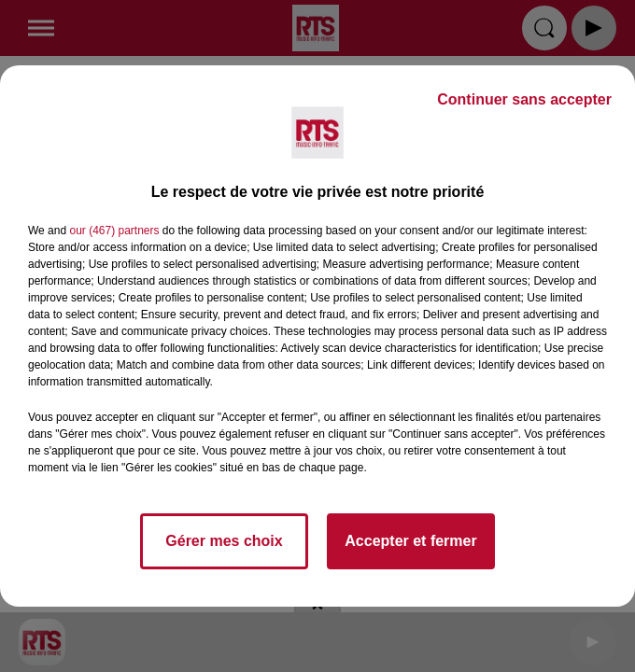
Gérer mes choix (224, 541)
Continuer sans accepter (524, 99)
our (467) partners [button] (114, 231)
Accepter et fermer (410, 541)
